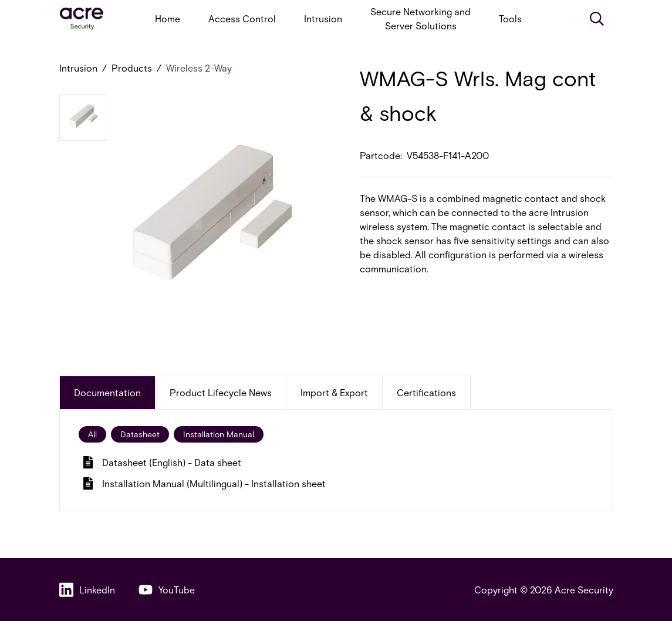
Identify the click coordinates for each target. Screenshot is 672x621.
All (92, 434)
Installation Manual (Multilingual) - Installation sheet (205, 483)
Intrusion (323, 18)
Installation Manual (219, 434)
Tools (510, 18)
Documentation (107, 392)
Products (132, 68)
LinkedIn (87, 590)
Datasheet (140, 434)
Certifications (426, 392)
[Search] (597, 19)
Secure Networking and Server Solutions (421, 18)
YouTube (167, 590)
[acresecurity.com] (82, 19)
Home (168, 18)
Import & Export (334, 392)
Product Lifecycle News (221, 392)
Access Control (242, 18)
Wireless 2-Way (199, 68)
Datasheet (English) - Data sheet (162, 462)
